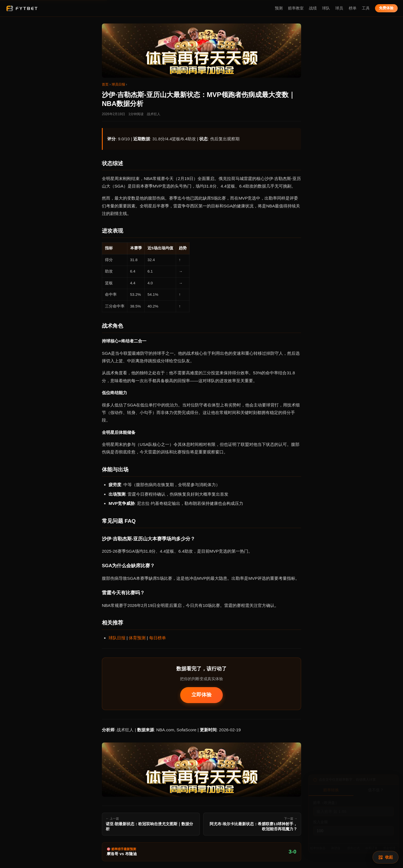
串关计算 (371, 845)
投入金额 (320, 819)
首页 (105, 84)
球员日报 (118, 84)
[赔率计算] (386, 857)
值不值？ (376, 787)
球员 (339, 8)
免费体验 (386, 8)
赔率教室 (296, 8)
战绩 (313, 8)
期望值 (336, 845)
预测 (279, 8)
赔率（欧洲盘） (326, 800)
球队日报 (117, 638)
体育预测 (137, 638)
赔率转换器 (318, 845)
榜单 (353, 8)
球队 (326, 8)
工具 (366, 8)
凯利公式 (353, 845)
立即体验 (201, 695)
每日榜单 (158, 638)
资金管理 (389, 845)
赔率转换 (331, 787)
